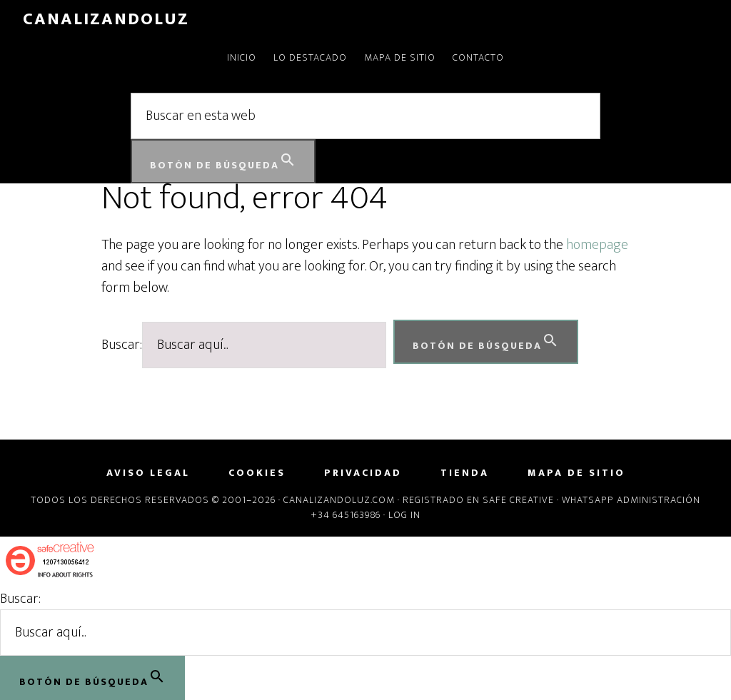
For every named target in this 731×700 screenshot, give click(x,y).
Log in (404, 515)
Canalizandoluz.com (339, 500)
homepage (597, 245)
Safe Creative (518, 500)
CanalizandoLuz (106, 19)
